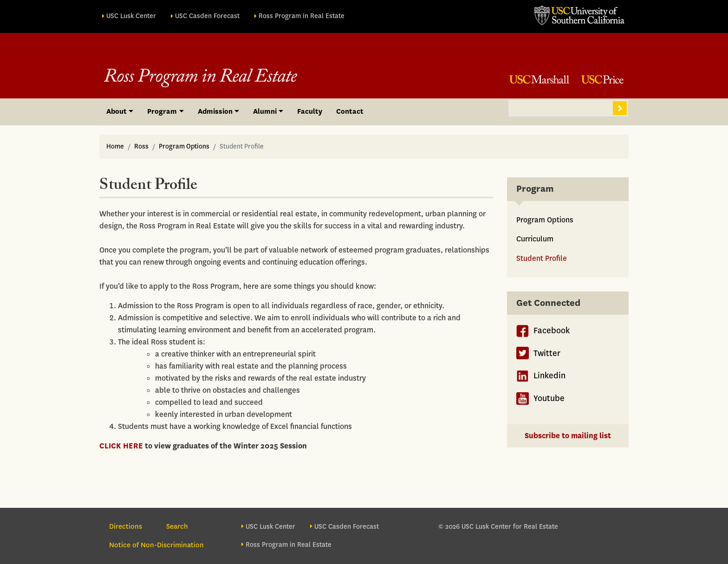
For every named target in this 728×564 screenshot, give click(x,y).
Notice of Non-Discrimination (156, 545)
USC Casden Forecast (207, 16)
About (117, 111)
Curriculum (535, 239)
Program (162, 111)
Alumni (265, 111)
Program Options (184, 146)
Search (620, 108)
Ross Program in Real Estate (302, 16)
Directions (126, 526)
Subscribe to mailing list (568, 436)
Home (115, 146)
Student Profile (542, 258)
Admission (215, 111)
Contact (350, 111)
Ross (141, 146)
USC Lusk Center (131, 16)
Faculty (310, 111)
